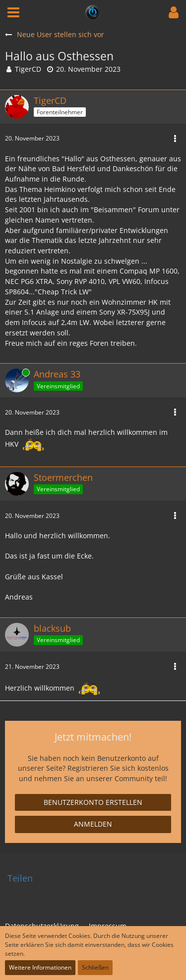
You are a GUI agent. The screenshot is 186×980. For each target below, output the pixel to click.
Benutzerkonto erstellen (93, 802)
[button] (13, 12)
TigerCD (28, 69)
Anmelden (93, 824)
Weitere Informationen (40, 967)
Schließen (95, 967)
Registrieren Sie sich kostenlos (118, 768)
